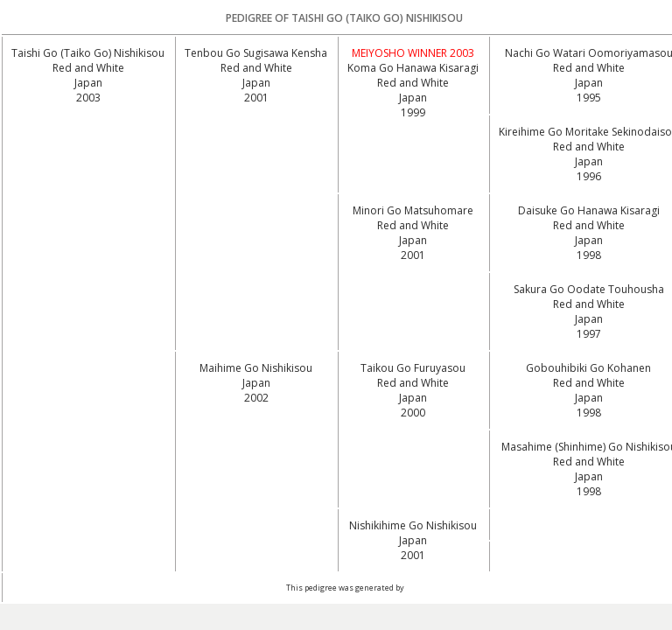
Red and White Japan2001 (256, 83)
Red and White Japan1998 (589, 240)
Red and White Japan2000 (413, 398)
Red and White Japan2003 (88, 83)
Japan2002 (256, 390)
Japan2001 (413, 548)
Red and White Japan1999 (413, 98)
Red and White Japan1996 (589, 161)
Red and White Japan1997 (589, 319)
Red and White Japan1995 (589, 83)
